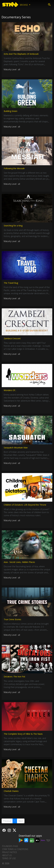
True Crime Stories (12, 619)
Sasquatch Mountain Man (16, 448)
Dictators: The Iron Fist (14, 677)
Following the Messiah (14, 168)
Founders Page (10, 846)
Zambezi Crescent (12, 338)
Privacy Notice (10, 852)
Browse (24, 5)
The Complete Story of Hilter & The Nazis (23, 734)
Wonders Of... (10, 390)
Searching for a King (13, 226)
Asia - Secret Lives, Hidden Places (19, 562)
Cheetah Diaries (11, 791)
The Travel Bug (11, 283)
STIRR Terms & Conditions (15, 849)
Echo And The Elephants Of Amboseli (21, 54)
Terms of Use (9, 858)
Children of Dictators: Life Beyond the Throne (25, 505)
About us (7, 855)
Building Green (11, 111)
